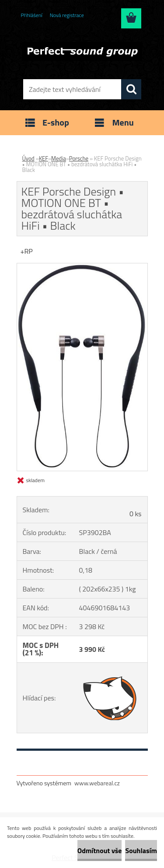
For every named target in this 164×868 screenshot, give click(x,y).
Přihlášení (32, 15)
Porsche (79, 158)
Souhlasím (141, 850)
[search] (131, 89)
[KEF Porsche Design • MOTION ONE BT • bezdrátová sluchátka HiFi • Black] (82, 267)
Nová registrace (67, 15)
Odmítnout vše (100, 850)
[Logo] (82, 51)
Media (59, 158)
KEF (44, 158)
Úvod (28, 158)
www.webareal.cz (97, 783)
